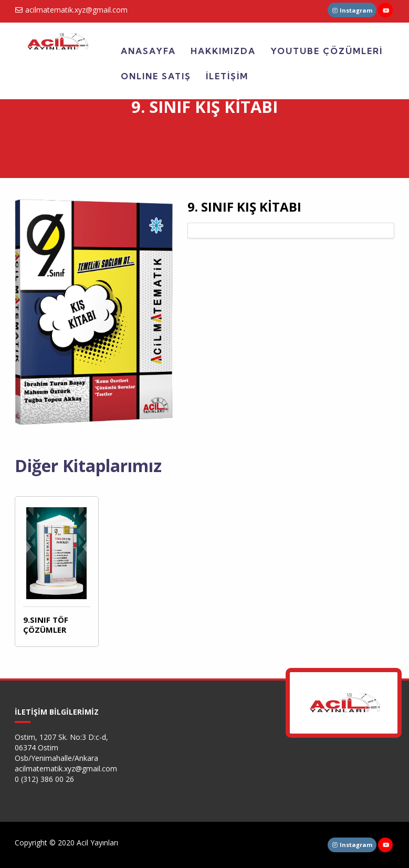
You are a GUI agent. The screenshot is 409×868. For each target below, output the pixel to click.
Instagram (352, 10)
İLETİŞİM (227, 76)
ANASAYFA (148, 51)
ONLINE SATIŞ (156, 76)
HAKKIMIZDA (223, 51)
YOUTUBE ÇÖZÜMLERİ (327, 51)
